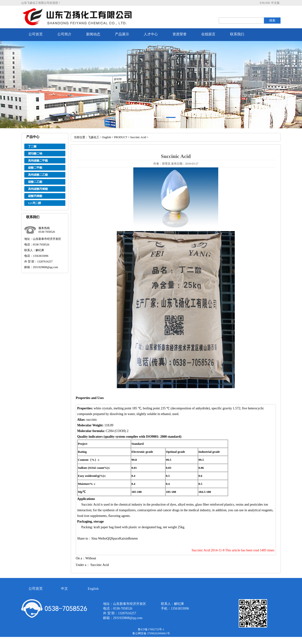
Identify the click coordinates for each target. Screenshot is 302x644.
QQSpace (113, 538)
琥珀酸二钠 (35, 154)
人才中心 (151, 34)
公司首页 (36, 34)
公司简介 (64, 34)
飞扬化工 (94, 137)
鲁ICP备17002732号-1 (151, 629)
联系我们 (237, 34)
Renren (133, 538)
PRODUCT (121, 137)
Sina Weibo (99, 538)
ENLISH (265, 3)
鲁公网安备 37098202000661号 (151, 633)
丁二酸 (32, 146)
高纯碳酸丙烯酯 (38, 189)
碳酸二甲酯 (35, 168)
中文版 (275, 3)
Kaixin (124, 538)
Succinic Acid (138, 137)
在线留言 (208, 34)
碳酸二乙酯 (35, 182)
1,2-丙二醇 (35, 203)
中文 (64, 589)
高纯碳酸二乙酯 (38, 175)
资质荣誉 (180, 34)
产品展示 (122, 34)
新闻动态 (93, 34)
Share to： (84, 538)
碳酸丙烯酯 (35, 196)
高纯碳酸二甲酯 (38, 161)
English (107, 137)
